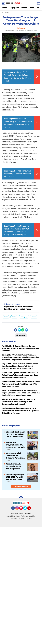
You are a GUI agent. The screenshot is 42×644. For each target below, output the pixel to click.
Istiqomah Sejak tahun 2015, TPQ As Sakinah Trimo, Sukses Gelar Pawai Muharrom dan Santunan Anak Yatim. (15, 434)
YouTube (31, 509)
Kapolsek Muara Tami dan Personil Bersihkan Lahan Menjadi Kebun (19, 308)
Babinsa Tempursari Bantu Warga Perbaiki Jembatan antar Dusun (17, 174)
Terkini (34, 317)
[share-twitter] (19, 330)
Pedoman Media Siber (28, 516)
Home (4, 8)
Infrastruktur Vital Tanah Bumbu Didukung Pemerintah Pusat (15, 456)
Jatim (14, 317)
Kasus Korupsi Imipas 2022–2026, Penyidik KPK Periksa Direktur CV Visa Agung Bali (15, 477)
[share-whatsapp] (23, 330)
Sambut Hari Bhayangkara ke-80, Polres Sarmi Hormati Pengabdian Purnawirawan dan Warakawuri (15, 445)
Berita (6, 317)
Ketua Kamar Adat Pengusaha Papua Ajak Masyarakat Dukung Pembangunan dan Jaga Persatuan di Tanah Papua (14, 466)
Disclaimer (27, 514)
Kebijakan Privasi (17, 514)
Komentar (21, 335)
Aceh (32, 8)
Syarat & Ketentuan (13, 516)
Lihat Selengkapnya (21, 487)
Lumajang (24, 317)
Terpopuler (14, 8)
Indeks (24, 8)
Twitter (26, 509)
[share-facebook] (16, 330)
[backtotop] (21, 498)
